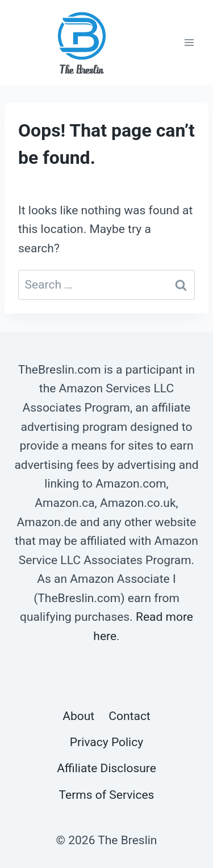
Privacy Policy (106, 742)
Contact (129, 716)
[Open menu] (189, 42)
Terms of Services (107, 795)
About (78, 716)
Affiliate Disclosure (106, 768)
